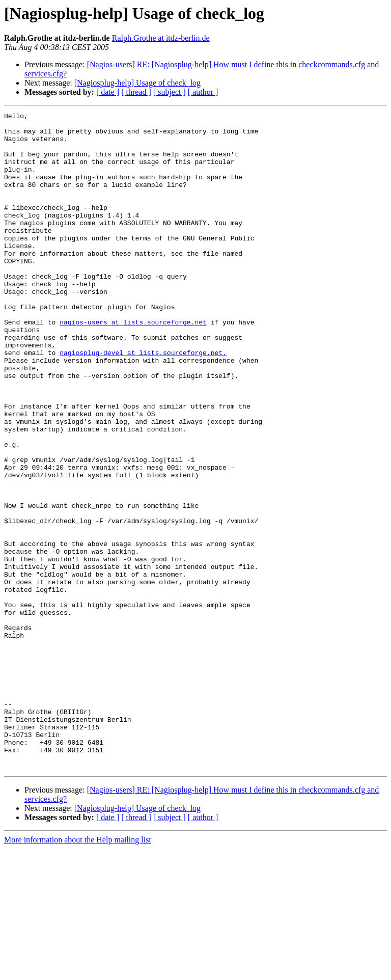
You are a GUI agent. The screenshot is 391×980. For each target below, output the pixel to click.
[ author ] (203, 92)
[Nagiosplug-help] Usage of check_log (137, 83)
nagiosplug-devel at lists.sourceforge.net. (143, 401)
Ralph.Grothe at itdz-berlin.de (161, 38)
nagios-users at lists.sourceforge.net (133, 365)
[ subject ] (170, 92)
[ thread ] (136, 92)
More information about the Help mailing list (78, 971)
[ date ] (108, 92)
